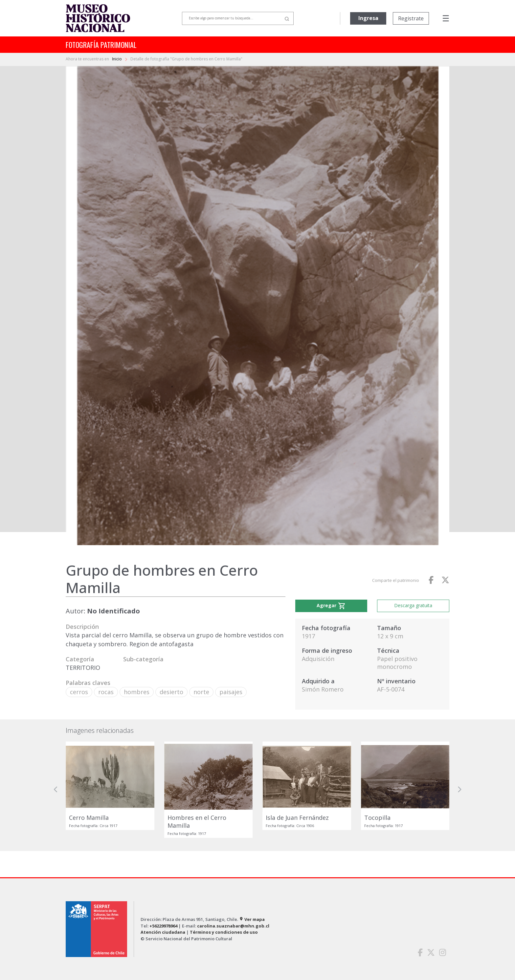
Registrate (411, 18)
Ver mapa (252, 919)
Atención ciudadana (163, 932)
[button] (56, 790)
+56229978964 (163, 926)
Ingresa (368, 18)
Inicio (117, 59)
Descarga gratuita (413, 605)
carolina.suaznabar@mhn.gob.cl (233, 926)
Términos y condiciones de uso (224, 932)
